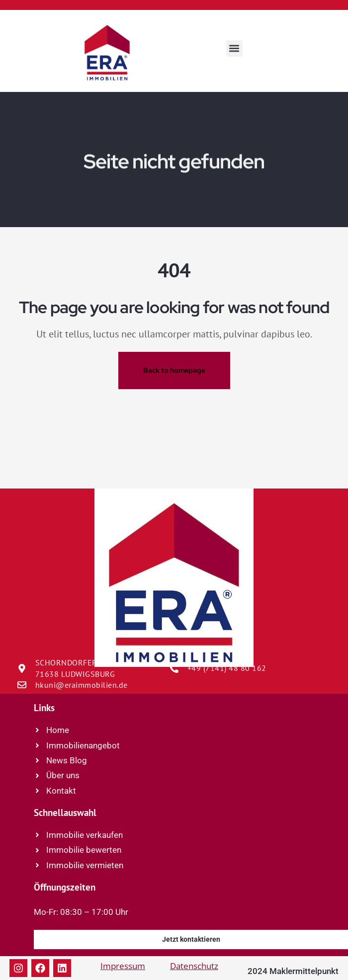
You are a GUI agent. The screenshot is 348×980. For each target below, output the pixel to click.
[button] (234, 48)
